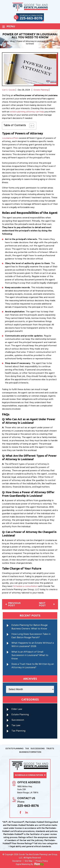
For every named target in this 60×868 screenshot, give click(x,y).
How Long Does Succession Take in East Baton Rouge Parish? (31, 636)
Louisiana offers (10, 138)
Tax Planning (18, 731)
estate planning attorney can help (27, 112)
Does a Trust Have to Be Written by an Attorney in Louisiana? (33, 666)
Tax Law (16, 725)
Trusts (50, 749)
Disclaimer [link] (17, 861)
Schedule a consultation (25, 586)
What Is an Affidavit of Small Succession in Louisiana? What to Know (30, 655)
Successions (38, 749)
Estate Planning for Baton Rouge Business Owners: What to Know (30, 627)
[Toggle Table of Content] (30, 126)
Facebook (20, 812)
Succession (18, 720)
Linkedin (27, 813)
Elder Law (17, 709)
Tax (27, 749)
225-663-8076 (31, 18)
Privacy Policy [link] (42, 861)
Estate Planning (41, 90)
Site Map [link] (29, 861)
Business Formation (30, 752)
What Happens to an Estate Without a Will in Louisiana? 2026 (33, 644)
